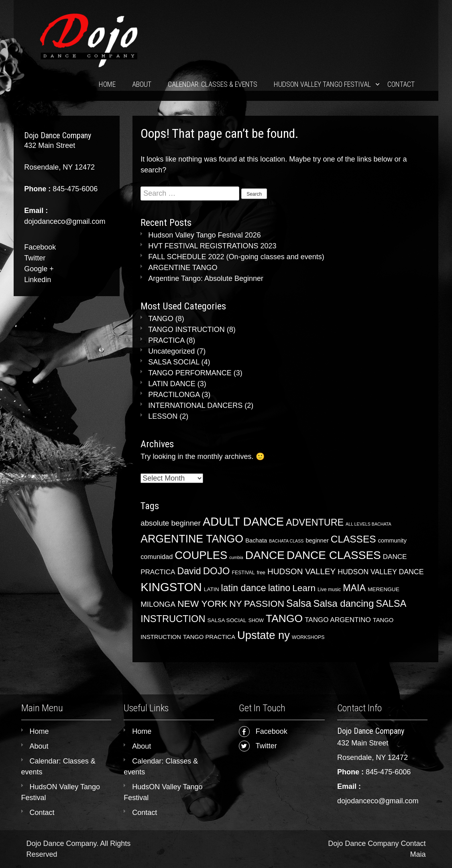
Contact (401, 84)
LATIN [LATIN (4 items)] (212, 589)
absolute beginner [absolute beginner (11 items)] (171, 523)
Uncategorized (171, 351)
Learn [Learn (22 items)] (304, 588)
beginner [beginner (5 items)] (317, 540)
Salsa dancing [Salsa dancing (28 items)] (343, 603)
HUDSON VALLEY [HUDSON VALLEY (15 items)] (301, 571)
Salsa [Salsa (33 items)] (299, 603)
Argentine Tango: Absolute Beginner (206, 278)
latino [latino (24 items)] (279, 588)
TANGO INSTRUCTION (186, 330)
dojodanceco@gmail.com (378, 801)
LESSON (163, 416)
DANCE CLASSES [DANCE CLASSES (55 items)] (334, 555)
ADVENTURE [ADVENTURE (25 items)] (315, 522)
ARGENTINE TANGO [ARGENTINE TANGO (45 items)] (192, 539)
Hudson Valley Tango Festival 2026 (205, 235)
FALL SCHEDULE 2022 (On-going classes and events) (236, 257)
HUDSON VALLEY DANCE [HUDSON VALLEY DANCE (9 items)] (381, 572)
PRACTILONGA (174, 395)
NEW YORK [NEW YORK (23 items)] (202, 604)
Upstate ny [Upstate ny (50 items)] (264, 635)
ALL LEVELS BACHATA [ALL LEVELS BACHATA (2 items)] (369, 524)
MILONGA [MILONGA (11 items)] (158, 604)
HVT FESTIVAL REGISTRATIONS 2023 (212, 246)
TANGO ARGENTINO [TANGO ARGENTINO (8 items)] (338, 620)
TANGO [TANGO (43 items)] (284, 618)
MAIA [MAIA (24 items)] (354, 588)
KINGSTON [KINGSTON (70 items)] (171, 587)
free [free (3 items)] (261, 573)
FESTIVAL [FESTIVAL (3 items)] (243, 573)
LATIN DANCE (172, 384)
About (142, 84)
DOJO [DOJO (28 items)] (217, 571)
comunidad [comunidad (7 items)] (157, 557)
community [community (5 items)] (392, 540)
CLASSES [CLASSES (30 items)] (353, 539)
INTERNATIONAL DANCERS (195, 405)
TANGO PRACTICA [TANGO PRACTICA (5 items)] (209, 637)
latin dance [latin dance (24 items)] (244, 588)
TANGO (161, 319)
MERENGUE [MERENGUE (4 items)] (384, 589)
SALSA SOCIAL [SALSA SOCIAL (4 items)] (227, 620)
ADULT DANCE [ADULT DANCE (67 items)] (243, 522)
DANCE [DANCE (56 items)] (265, 555)
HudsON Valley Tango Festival (322, 84)
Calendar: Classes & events (213, 84)
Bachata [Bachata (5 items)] (256, 540)
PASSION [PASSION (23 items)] (264, 604)
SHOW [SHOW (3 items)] (256, 620)
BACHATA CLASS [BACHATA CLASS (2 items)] (286, 541)
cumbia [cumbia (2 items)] (236, 557)
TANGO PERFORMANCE (190, 373)
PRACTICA (166, 340)
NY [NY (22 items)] (235, 604)
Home (107, 84)
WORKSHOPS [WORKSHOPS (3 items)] (308, 637)
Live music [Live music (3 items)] (329, 590)
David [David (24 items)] (189, 571)
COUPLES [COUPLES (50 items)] (201, 555)
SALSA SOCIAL (174, 362)
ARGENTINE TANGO (183, 268)
